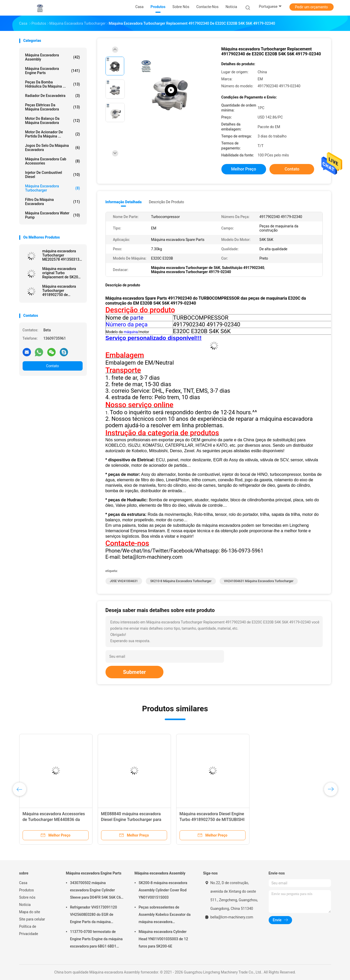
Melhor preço (244, 169)
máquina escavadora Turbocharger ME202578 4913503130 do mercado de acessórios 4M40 (62, 255)
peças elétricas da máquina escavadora (53, 107)
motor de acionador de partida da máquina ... (53, 134)
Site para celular (32, 919)
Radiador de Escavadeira (53, 96)
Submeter (135, 672)
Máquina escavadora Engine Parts (53, 71)
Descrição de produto (166, 202)
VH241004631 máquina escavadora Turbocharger (259, 581)
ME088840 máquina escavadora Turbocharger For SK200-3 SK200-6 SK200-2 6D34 (56, 820)
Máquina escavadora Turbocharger (53, 188)
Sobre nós (27, 897)
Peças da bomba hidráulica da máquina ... (53, 84)
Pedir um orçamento (311, 7)
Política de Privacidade (29, 930)
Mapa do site (30, 912)
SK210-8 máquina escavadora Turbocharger (181, 581)
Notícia (25, 905)
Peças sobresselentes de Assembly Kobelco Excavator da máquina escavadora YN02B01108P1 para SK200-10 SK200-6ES (165, 915)
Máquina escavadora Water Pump (53, 215)
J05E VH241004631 (124, 581)
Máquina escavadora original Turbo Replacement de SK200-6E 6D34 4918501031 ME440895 (62, 273)
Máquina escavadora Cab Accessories (53, 161)
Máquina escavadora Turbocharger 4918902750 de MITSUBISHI (59, 291)
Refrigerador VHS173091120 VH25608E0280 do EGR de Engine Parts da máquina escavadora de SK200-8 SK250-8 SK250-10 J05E (97, 915)
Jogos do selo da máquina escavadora (53, 148)
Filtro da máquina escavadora (53, 202)
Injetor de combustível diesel (53, 175)
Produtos (27, 890)
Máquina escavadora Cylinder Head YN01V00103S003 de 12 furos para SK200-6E (163, 939)
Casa (23, 883)
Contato (52, 366)
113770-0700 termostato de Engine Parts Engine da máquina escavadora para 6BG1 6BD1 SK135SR (96, 940)
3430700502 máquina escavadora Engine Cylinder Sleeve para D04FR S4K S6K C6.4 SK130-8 (97, 891)
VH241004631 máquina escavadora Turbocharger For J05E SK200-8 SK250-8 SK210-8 (213, 820)
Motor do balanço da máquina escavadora (53, 121)
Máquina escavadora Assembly (53, 57)
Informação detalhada (124, 202)
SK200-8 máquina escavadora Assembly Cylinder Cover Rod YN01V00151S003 (163, 890)
